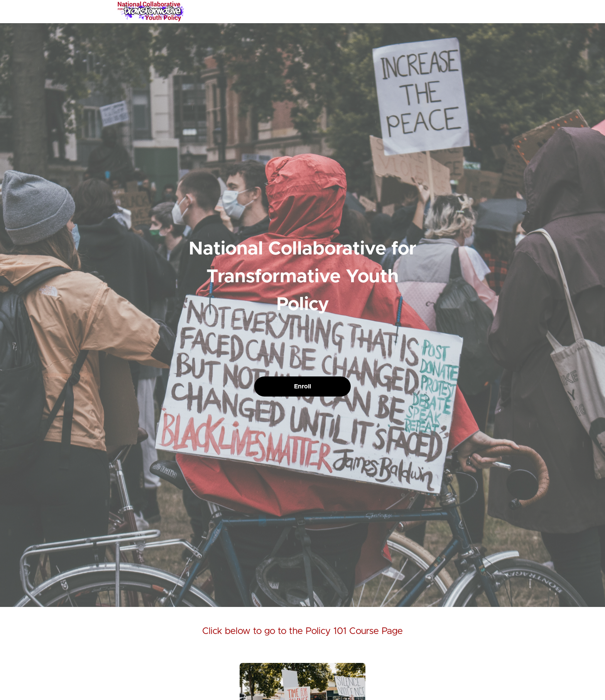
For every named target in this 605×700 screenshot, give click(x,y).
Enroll (302, 386)
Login (455, 12)
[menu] (465, 12)
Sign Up (478, 12)
